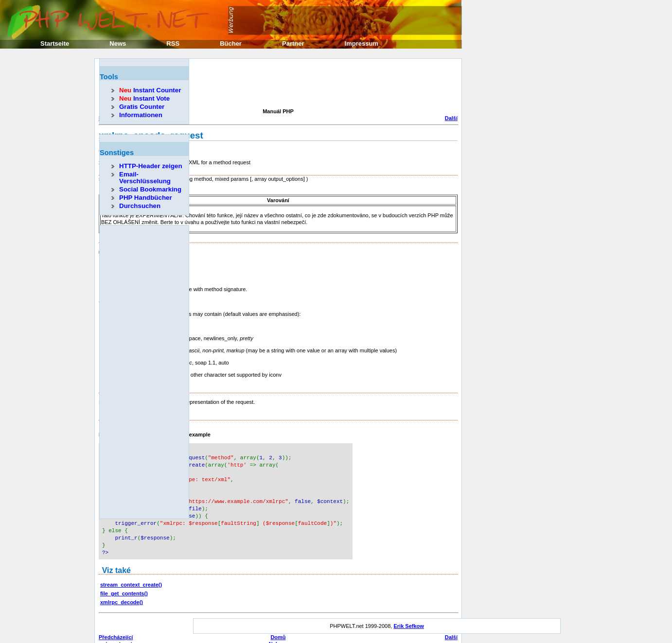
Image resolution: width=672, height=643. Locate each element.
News (118, 43)
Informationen (141, 115)
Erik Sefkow (408, 617)
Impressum (362, 43)
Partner (293, 43)
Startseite (55, 43)
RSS (173, 43)
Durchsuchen (140, 206)
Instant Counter (150, 90)
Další (451, 118)
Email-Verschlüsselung (145, 178)
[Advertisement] (276, 85)
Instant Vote (144, 98)
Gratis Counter (142, 107)
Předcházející (116, 628)
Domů (278, 628)
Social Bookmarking (150, 189)
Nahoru (278, 635)
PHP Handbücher (146, 198)
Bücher (231, 43)
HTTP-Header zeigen (151, 166)
